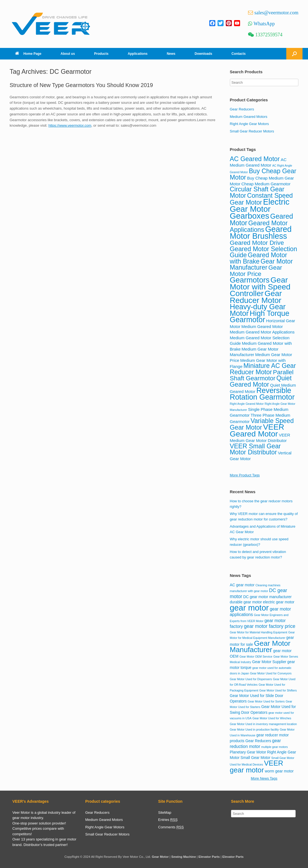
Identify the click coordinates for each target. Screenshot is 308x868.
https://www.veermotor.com (70, 125)
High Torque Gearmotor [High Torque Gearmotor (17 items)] (260, 317)
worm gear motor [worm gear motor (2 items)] (279, 771)
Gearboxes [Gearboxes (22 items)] (250, 216)
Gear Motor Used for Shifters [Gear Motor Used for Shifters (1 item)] (278, 690)
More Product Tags (245, 475)
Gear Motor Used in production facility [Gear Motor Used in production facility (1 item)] (254, 729)
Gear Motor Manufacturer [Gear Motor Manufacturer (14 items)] (260, 647)
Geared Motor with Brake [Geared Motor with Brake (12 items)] (259, 258)
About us (68, 54)
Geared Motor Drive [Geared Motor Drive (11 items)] (257, 243)
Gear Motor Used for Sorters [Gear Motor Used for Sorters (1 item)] (266, 701)
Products (101, 54)
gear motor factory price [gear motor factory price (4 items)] (270, 626)
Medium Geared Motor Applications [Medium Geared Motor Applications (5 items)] (262, 332)
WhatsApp (264, 24)
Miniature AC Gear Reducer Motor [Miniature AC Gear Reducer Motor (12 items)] (263, 369)
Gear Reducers (242, 109)
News (171, 54)
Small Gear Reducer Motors (252, 131)
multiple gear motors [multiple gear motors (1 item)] (275, 747)
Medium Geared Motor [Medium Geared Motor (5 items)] (262, 326)
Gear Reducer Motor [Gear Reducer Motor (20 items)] (256, 297)
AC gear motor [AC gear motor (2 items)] (242, 585)
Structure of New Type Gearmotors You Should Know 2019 (81, 85)
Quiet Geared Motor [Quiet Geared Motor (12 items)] (261, 381)
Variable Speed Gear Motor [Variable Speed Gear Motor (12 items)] (262, 424)
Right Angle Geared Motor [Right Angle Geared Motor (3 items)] (247, 404)
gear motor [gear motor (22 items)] (249, 608)
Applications (137, 54)
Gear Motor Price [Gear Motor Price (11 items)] (256, 271)
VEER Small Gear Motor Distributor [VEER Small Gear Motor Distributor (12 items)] (255, 449)
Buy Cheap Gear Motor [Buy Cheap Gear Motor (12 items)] (263, 174)
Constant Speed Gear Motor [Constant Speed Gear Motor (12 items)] (261, 199)
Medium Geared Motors (249, 117)
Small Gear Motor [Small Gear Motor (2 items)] (255, 758)
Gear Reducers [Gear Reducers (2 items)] (258, 741)
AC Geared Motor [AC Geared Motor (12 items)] (255, 159)
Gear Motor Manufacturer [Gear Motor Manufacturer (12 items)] (261, 265)
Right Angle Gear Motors (249, 124)
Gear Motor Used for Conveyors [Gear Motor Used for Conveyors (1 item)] (271, 673)
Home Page (28, 54)
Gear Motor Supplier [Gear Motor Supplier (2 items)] (269, 662)
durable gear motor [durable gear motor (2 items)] (246, 602)
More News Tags (264, 778)
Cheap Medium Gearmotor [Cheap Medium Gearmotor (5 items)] (266, 184)
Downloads (204, 54)
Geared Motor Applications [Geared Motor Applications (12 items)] (259, 227)
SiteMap (165, 813)
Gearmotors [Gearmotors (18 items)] (250, 280)
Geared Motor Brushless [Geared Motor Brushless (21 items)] (261, 233)
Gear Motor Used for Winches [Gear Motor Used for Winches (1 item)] (272, 718)
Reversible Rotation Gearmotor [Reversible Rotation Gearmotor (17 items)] (262, 394)
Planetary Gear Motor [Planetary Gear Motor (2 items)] (248, 752)
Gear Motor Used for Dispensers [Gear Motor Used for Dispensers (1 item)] (251, 679)
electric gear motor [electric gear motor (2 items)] (279, 602)
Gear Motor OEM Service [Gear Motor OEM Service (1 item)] (256, 657)
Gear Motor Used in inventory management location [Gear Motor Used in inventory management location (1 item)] (263, 724)
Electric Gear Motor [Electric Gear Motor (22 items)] (260, 205)
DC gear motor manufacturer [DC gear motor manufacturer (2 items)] (267, 597)
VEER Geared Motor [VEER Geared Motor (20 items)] (257, 430)
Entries (168, 820)
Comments (171, 827)
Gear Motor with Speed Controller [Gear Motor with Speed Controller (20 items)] (260, 287)
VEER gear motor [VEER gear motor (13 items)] (257, 767)
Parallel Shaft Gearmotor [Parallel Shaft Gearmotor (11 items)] (262, 375)
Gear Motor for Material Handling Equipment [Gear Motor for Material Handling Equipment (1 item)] (259, 632)
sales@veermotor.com (276, 13)
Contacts (239, 54)
